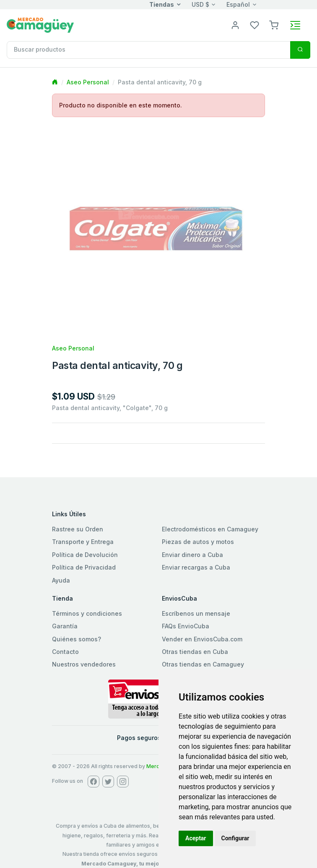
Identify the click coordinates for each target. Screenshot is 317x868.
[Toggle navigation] (295, 25)
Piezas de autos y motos (198, 542)
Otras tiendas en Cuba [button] (195, 652)
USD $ (200, 4)
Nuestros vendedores (84, 664)
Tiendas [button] (162, 4)
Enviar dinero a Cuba (192, 555)
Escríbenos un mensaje (196, 613)
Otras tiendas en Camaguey (203, 664)
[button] (274, 25)
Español (238, 4)
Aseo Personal (88, 82)
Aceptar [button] (196, 838)
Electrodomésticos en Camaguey (210, 529)
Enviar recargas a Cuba (196, 567)
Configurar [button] (235, 838)
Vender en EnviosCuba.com (202, 639)
